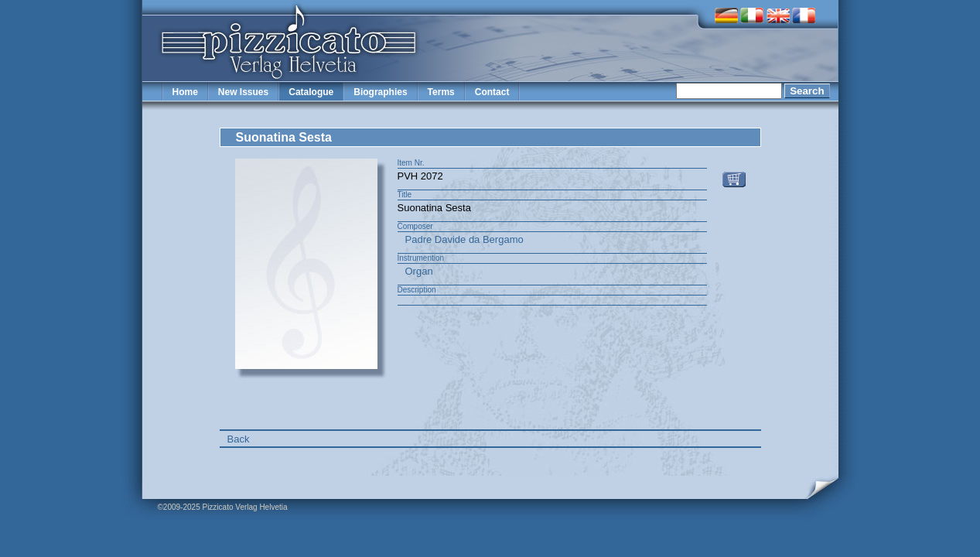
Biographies (380, 92)
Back (239, 439)
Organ (419, 271)
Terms (441, 92)
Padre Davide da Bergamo (464, 239)
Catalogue (311, 92)
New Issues (243, 92)
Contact (492, 92)
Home (185, 92)
